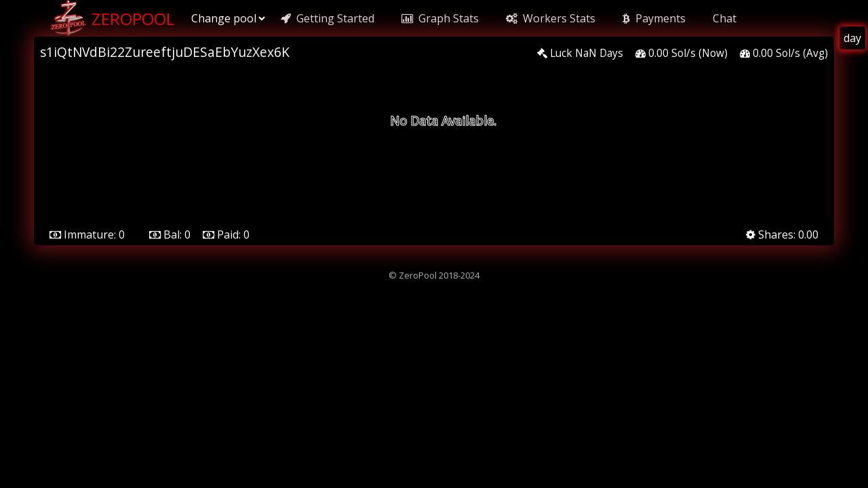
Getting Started (328, 18)
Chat (725, 18)
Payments (654, 18)
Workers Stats (551, 18)
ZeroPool (111, 18)
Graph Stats (440, 18)
